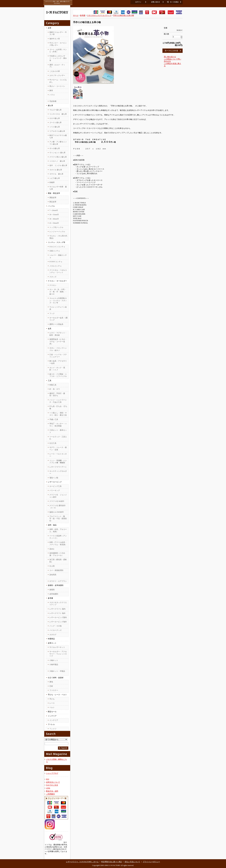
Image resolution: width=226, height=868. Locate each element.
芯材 (51, 686)
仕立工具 (53, 443)
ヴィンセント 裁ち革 (57, 153)
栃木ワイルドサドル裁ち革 (58, 137)
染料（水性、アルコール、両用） (58, 530)
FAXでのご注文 (52, 785)
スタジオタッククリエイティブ (58, 604)
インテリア (54, 720)
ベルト (52, 707)
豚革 (51, 91)
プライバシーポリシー (151, 862)
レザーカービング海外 (58, 622)
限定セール (52, 712)
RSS (48, 779)
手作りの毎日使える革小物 (124, 15)
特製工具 (53, 385)
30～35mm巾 (54, 215)
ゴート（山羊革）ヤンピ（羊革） (58, 51)
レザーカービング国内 (58, 617)
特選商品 (51, 639)
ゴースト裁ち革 (55, 123)
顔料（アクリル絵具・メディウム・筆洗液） (58, 543)
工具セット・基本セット (58, 431)
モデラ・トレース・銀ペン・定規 (58, 449)
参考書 (83, 15)
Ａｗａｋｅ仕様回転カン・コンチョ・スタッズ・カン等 (58, 300)
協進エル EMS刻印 (57, 512)
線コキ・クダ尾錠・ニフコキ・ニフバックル (58, 375)
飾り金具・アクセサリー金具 (58, 362)
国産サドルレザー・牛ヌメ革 (58, 33)
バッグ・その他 (55, 626)
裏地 (51, 682)
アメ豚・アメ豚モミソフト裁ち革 (58, 143)
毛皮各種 (53, 101)
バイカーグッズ (55, 630)
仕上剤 (52, 566)
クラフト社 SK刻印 (57, 501)
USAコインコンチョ (57, 247)
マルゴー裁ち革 (55, 110)
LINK (48, 788)
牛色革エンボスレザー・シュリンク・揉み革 (58, 58)
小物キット (54, 660)
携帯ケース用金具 (56, 324)
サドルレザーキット (57, 647)
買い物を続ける (170, 57)
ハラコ (52, 95)
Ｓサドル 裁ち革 (56, 174)
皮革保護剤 (54, 594)
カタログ (53, 635)
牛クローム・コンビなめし (58, 81)
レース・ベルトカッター (58, 455)
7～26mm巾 (54, 210)
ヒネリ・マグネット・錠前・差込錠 (58, 334)
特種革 (52, 182)
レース (52, 703)
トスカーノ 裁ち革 (57, 161)
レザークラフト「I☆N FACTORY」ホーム (82, 862)
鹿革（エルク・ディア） (57, 66)
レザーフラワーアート (58, 467)
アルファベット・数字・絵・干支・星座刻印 (58, 519)
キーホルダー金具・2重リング (59, 319)
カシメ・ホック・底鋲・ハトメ (57, 369)
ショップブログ (52, 773)
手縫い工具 (54, 419)
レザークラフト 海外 (57, 613)
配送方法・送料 (52, 791)
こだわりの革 (55, 71)
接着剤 (52, 590)
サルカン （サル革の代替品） (58, 237)
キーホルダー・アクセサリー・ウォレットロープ (58, 654)
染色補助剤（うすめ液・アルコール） (57, 554)
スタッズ (53, 277)
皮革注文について (53, 782)
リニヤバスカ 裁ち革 (58, 114)
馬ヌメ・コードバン (57, 86)
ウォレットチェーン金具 (58, 308)
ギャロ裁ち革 (55, 148)
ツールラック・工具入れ (58, 438)
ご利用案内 (50, 794)
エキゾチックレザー (57, 75)
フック (52, 313)
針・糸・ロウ (55, 389)
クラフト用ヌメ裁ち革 (58, 157)
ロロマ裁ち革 (55, 118)
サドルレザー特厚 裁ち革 (58, 188)
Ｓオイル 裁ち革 (56, 170)
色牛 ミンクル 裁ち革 (58, 165)
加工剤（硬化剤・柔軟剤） (58, 561)
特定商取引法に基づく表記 (112, 862)
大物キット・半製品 (57, 671)
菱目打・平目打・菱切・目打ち (57, 395)
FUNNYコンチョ (56, 262)
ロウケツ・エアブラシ (58, 581)
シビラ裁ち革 (55, 178)
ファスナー (54, 690)
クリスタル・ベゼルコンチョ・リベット (58, 271)
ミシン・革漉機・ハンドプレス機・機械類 (58, 462)
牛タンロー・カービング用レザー (58, 44)
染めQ (52, 549)
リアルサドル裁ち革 (57, 131)
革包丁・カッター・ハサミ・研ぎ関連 (58, 425)
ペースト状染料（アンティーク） (58, 537)
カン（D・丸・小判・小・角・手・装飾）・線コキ (58, 292)
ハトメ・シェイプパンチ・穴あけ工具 (58, 401)
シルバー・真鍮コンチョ (58, 256)
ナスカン (53, 285)
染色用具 (53, 575)
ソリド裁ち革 (55, 127)
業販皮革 (53, 198)
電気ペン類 (54, 478)
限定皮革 (53, 202)
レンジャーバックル (57, 232)
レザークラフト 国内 (57, 609)
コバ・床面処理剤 (56, 570)
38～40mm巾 (54, 219)
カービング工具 (55, 486)
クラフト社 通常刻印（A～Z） (57, 507)
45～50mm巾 (54, 223)
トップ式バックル (56, 227)
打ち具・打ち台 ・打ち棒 (58, 408)
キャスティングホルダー (58, 472)
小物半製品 (54, 665)
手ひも (52, 699)
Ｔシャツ (53, 729)
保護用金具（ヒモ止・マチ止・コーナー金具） (58, 341)
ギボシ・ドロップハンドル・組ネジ (58, 349)
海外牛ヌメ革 (55, 39)
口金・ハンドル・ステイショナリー (58, 356)
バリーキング (55, 490)
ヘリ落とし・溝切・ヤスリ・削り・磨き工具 (58, 414)
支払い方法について (132, 862)
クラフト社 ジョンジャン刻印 (58, 496)
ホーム (76, 15)
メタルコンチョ (55, 266)
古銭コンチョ (55, 251)
